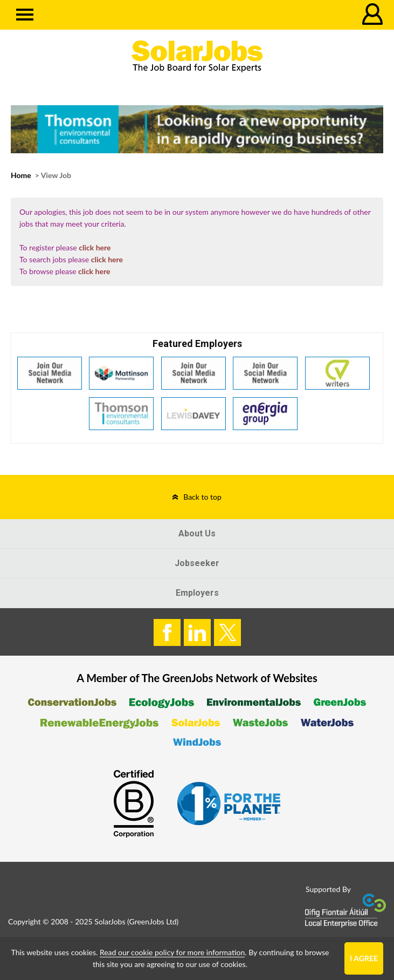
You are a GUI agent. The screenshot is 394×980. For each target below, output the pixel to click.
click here (95, 247)
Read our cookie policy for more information (172, 952)
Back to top (202, 497)
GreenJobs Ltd (153, 921)
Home (21, 175)
